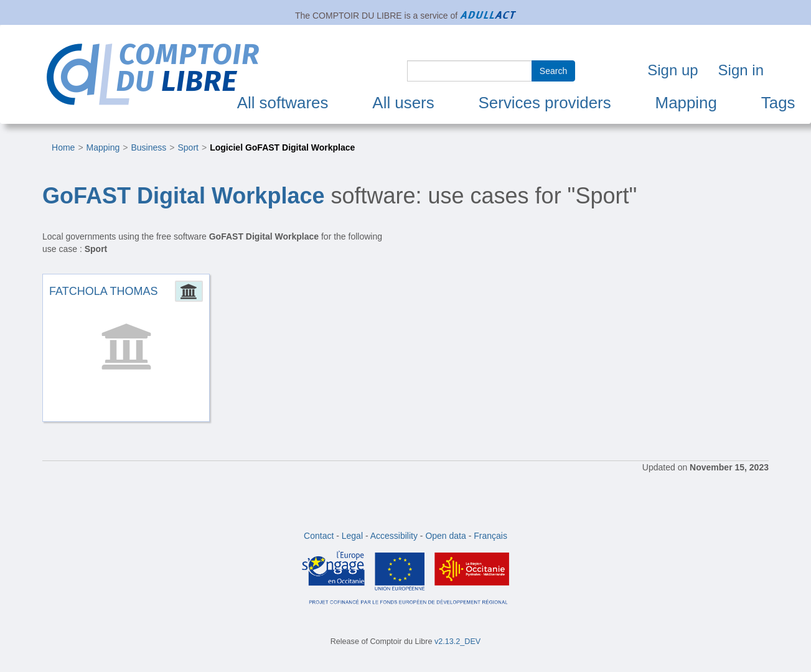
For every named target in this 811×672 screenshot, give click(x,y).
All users (403, 103)
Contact (319, 536)
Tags (778, 103)
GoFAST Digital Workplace (183, 196)
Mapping (686, 103)
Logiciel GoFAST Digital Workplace (282, 147)
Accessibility (394, 536)
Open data (445, 536)
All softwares (283, 103)
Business (148, 147)
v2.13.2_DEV (457, 642)
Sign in (741, 70)
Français (490, 536)
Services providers (545, 103)
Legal (352, 536)
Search (553, 71)
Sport (188, 147)
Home (63, 147)
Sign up (673, 70)
